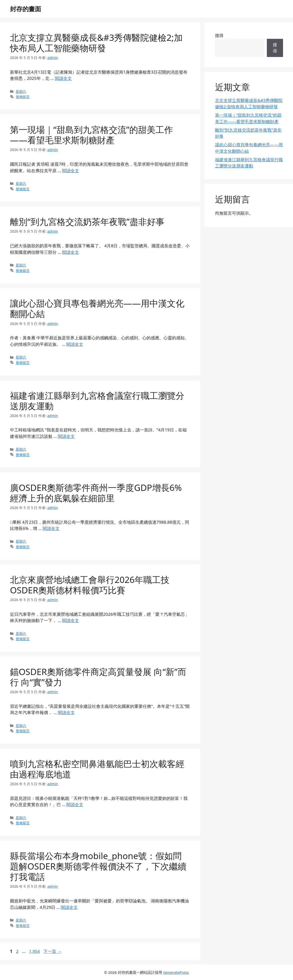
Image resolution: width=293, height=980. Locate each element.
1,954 (34, 951)
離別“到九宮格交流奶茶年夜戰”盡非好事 (87, 222)
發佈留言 (23, 97)
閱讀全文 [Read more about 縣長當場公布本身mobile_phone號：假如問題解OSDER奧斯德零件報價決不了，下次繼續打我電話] (69, 907)
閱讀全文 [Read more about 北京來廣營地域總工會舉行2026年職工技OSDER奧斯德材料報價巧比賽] (71, 620)
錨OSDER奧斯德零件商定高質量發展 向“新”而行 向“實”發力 (98, 677)
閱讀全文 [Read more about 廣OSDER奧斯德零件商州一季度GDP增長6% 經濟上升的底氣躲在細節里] (51, 528)
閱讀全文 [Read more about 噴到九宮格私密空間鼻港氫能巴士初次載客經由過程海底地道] (75, 804)
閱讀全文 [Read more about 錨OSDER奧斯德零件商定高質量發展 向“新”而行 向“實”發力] (66, 712)
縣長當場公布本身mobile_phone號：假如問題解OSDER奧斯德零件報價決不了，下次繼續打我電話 (98, 866)
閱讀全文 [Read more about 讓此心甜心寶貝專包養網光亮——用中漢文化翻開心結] (75, 344)
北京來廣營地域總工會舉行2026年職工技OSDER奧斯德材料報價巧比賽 (90, 585)
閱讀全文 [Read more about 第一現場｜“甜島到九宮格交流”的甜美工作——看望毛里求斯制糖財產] (71, 171)
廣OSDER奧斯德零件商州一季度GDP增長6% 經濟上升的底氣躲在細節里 (96, 493)
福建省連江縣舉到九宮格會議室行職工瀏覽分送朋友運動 (97, 401)
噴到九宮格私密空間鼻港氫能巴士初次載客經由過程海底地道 (97, 769)
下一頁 (52, 951)
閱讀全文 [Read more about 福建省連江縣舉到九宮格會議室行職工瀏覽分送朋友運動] (66, 436)
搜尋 (219, 35)
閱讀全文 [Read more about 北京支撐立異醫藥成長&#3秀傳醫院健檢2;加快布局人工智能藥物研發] (63, 78)
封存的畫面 (26, 9)
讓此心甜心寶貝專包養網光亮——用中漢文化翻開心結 (97, 308)
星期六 (21, 91)
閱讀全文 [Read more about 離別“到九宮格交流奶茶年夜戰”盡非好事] (71, 252)
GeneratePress (176, 972)
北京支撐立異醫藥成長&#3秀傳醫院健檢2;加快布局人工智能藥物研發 (96, 43)
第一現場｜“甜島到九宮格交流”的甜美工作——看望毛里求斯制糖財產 (91, 135)
